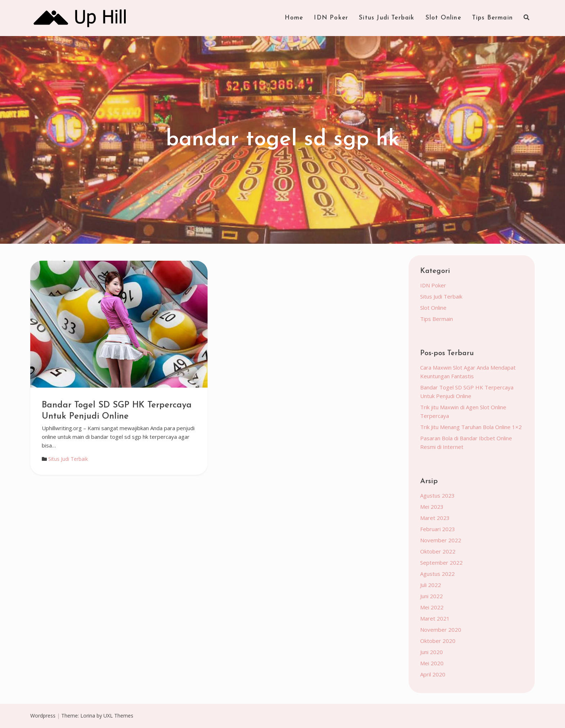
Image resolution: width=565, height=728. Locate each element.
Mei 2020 (432, 663)
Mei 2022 (432, 607)
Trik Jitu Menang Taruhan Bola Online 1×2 (471, 427)
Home (294, 18)
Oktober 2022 (438, 551)
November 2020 (441, 630)
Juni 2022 (431, 596)
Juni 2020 (431, 652)
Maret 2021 (435, 618)
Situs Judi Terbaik (387, 18)
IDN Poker (331, 18)
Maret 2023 (435, 518)
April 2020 (433, 674)
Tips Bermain (492, 18)
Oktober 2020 (438, 641)
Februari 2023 (438, 529)
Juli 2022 (431, 585)
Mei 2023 (432, 507)
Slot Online (443, 18)
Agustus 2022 (437, 574)
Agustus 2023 (437, 495)
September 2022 (441, 562)
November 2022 (441, 540)
